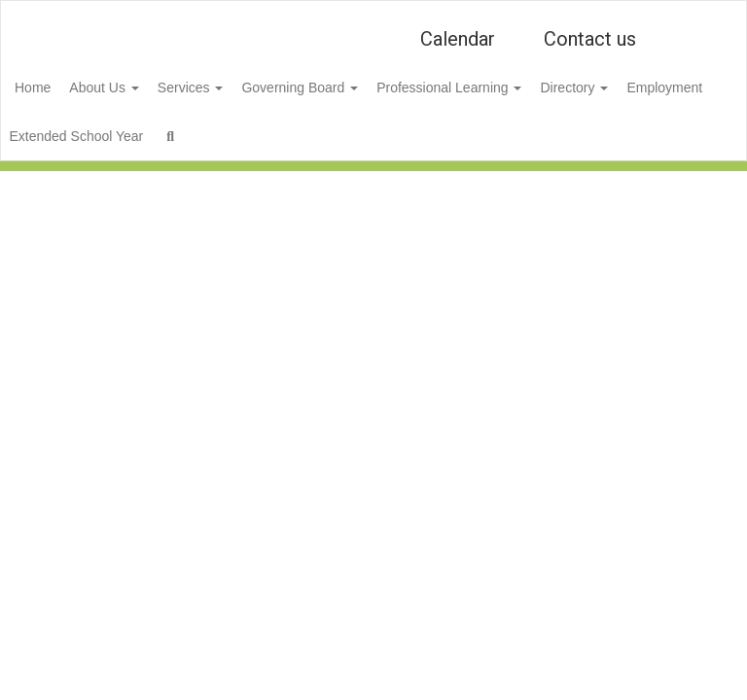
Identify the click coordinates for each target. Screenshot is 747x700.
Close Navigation (410, 144)
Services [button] (242, 87)
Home (63, 87)
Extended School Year (217, 136)
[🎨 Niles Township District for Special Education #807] (373, 13)
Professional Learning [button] (522, 87)
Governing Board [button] (362, 87)
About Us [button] (144, 87)
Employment (83, 136)
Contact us (590, 39)
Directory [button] (658, 87)
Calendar (458, 39)
